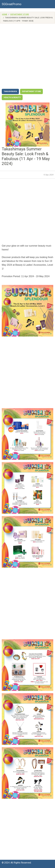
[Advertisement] (27, 57)
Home (5, 14)
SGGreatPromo (12, 4)
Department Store (20, 14)
